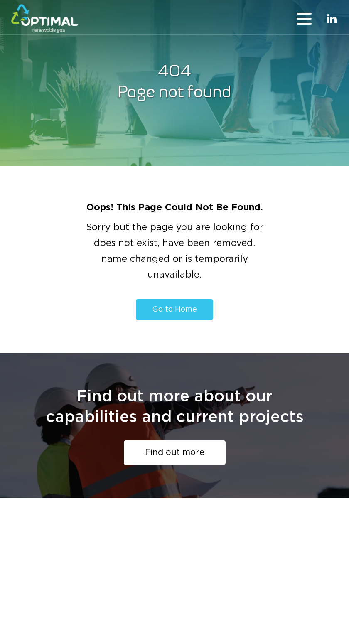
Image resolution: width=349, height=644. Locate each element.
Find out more (175, 452)
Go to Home (174, 310)
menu (304, 19)
